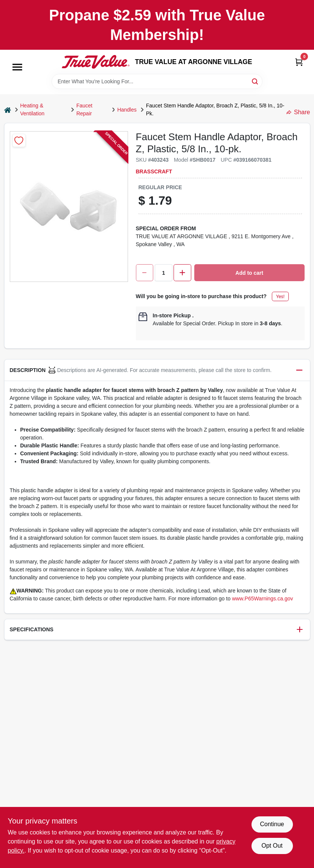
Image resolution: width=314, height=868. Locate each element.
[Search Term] (157, 81)
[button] (157, 370)
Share (298, 112)
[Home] (8, 110)
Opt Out (272, 846)
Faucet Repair (85, 109)
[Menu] (17, 67)
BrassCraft (154, 171)
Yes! (280, 297)
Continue (272, 824)
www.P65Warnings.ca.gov (262, 599)
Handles (127, 110)
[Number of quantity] (164, 273)
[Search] (255, 81)
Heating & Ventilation (33, 109)
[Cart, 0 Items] (299, 62)
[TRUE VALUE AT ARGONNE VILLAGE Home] (96, 62)
